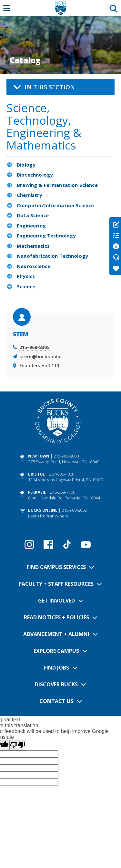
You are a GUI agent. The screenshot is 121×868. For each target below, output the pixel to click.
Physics (26, 276)
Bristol (36, 474)
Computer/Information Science (55, 205)
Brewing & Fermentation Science (57, 185)
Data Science (33, 215)
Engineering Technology (46, 236)
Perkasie (37, 492)
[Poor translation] (18, 745)
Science (26, 286)
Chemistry (30, 195)
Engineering (31, 226)
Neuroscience (34, 266)
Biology (26, 165)
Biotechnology (35, 175)
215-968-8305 (35, 347)
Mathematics (33, 246)
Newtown (39, 456)
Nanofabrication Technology (52, 256)
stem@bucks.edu (40, 357)
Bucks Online (43, 510)
